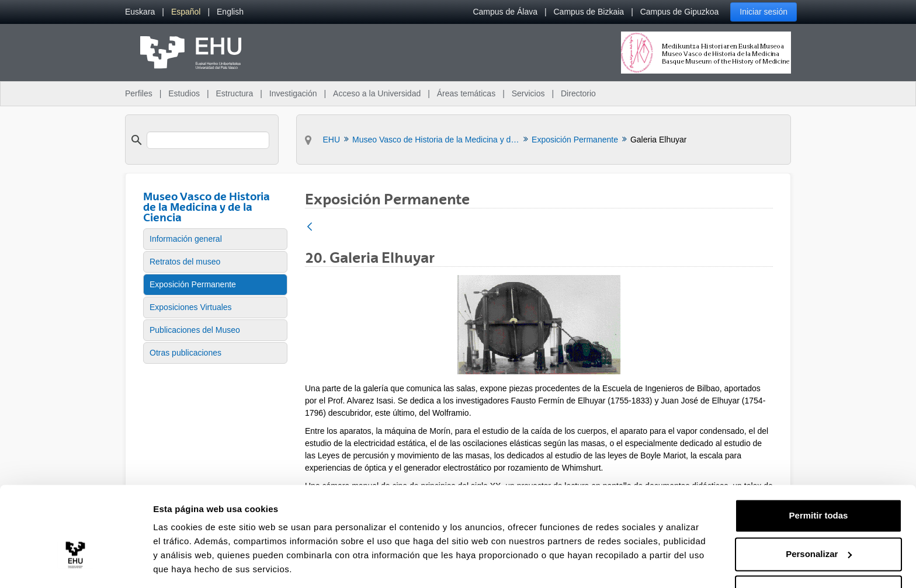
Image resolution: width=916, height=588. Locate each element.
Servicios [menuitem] (528, 93)
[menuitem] (140, 12)
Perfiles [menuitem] (139, 93)
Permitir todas (819, 479)
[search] (208, 140)
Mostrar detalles (187, 565)
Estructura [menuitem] (234, 93)
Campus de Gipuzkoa (680, 12)
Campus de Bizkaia (589, 12)
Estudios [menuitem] (184, 93)
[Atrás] (310, 227)
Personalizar (819, 517)
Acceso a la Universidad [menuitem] (377, 93)
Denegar (818, 556)
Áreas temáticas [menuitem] (466, 93)
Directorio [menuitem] (578, 93)
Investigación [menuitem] (293, 93)
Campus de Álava (505, 12)
